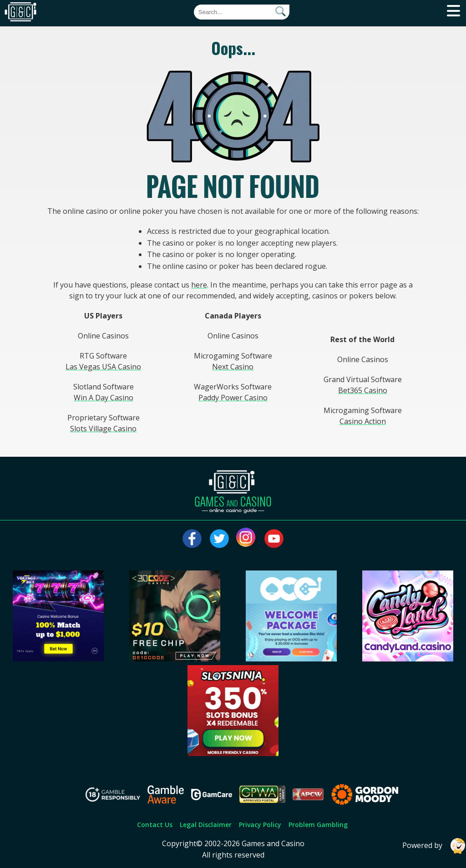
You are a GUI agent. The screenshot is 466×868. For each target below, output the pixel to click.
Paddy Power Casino (233, 398)
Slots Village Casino (103, 429)
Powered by (434, 846)
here (199, 285)
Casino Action (363, 421)
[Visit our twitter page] (219, 539)
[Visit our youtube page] (274, 539)
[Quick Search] (242, 12)
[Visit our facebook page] (192, 539)
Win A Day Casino (104, 398)
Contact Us (155, 825)
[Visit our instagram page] (247, 539)
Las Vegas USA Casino (103, 367)
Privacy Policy (260, 825)
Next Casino (233, 367)
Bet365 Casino (363, 390)
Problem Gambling (318, 825)
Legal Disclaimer (206, 825)
